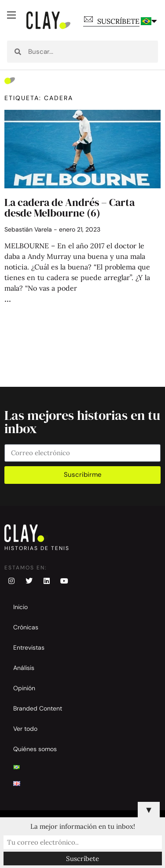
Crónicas (26, 627)
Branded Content (38, 708)
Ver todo (25, 729)
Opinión (24, 688)
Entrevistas (29, 647)
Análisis (24, 668)
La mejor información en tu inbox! (83, 826)
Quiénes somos (35, 749)
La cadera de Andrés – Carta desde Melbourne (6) (70, 208)
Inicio (20, 607)
